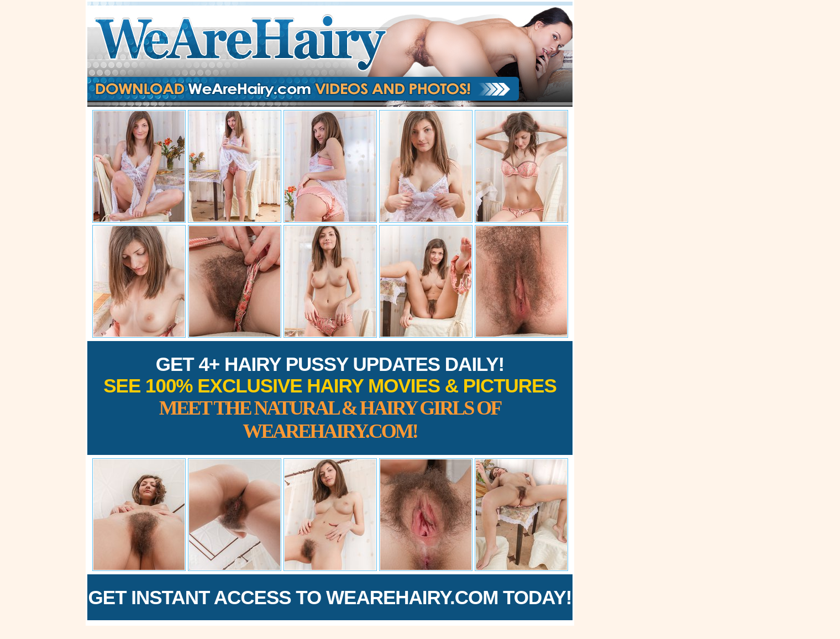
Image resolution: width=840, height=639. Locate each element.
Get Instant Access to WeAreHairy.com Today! (330, 597)
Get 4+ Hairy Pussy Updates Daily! (330, 398)
